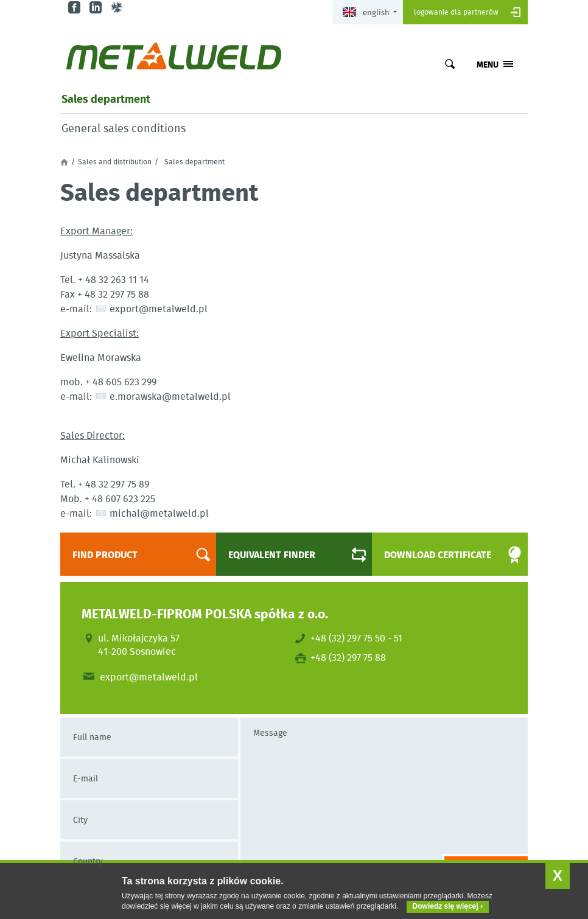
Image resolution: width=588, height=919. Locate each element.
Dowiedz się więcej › (448, 906)
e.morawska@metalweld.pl (170, 396)
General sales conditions (124, 128)
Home (64, 162)
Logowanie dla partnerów (456, 12)
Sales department (106, 99)
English (366, 12)
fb (76, 8)
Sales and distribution (115, 162)
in (97, 8)
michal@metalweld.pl (159, 513)
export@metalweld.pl (159, 308)
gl (118, 8)
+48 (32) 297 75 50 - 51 (356, 638)
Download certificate (442, 555)
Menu (488, 64)
